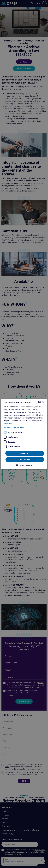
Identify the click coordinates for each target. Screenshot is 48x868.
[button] (24, 427)
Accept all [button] (25, 453)
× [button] (43, 402)
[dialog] (24, 434)
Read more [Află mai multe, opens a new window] (8, 423)
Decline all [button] (25, 460)
